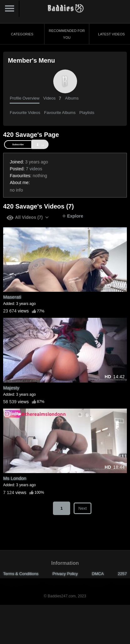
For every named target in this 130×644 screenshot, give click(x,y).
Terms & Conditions (21, 574)
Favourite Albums (60, 113)
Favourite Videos (25, 113)
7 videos (34, 169)
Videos (52, 98)
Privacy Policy (65, 574)
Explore (73, 216)
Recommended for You (67, 34)
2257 (122, 574)
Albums (72, 98)
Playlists (87, 113)
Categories (22, 34)
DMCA (98, 574)
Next (83, 508)
